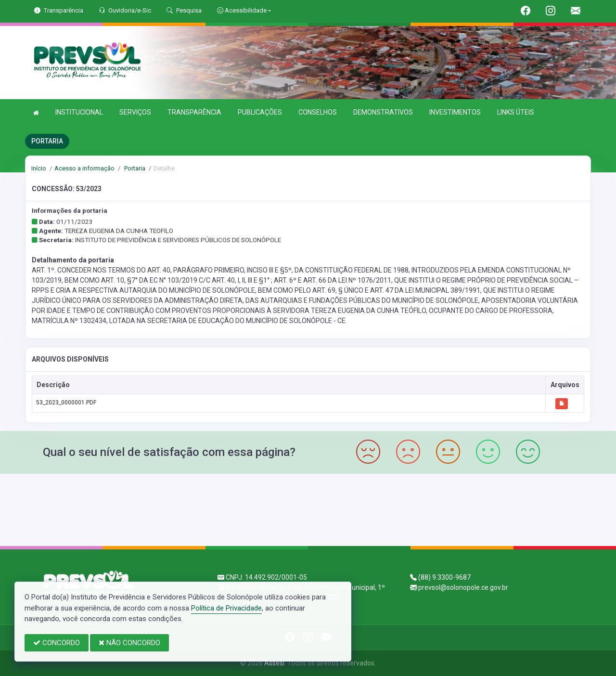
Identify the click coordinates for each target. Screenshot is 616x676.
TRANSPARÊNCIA (194, 112)
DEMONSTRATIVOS (383, 112)
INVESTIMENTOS (455, 112)
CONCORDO (57, 643)
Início (39, 168)
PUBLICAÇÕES (260, 112)
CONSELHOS (318, 112)
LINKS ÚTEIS (516, 112)
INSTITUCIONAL (79, 112)
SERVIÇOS (135, 112)
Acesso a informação (84, 168)
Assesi (274, 663)
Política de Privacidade (226, 608)
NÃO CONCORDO (129, 643)
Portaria (134, 168)
